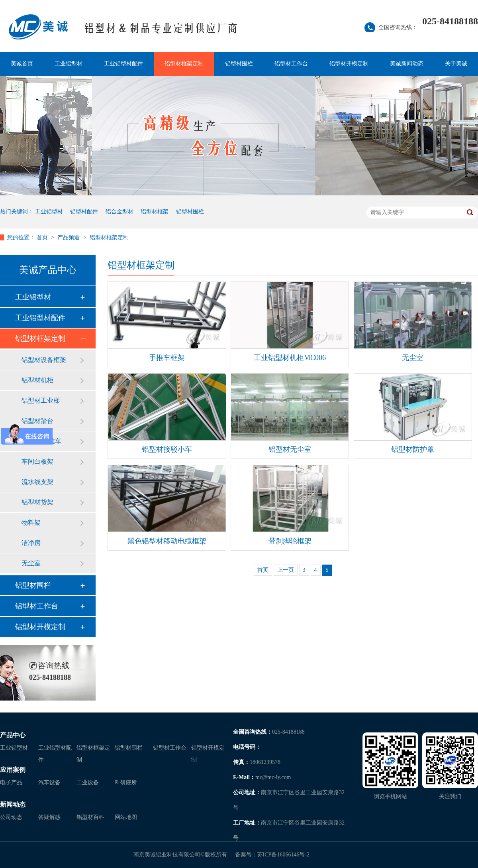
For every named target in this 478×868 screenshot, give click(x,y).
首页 (43, 237)
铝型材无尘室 (290, 449)
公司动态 (11, 817)
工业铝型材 (69, 64)
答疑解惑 (49, 817)
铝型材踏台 (37, 421)
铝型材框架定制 (184, 64)
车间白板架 (37, 462)
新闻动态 (13, 804)
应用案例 (13, 770)
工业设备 (88, 782)
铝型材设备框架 (44, 360)
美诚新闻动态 (407, 64)
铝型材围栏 (239, 64)
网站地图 (126, 817)
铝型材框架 (155, 212)
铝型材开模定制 (349, 64)
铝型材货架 (37, 502)
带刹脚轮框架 (290, 541)
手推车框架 (167, 358)
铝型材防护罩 (413, 449)
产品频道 (69, 237)
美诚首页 (22, 64)
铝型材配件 (84, 212)
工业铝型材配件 (123, 64)
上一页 (286, 570)
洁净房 (31, 543)
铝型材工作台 (291, 64)
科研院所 (126, 782)
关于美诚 (456, 64)
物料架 (31, 523)
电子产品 (11, 782)
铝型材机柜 (37, 380)
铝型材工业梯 (41, 401)
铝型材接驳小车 (167, 449)
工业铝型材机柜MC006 (290, 358)
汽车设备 (49, 782)
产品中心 (13, 735)
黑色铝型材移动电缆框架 (167, 541)
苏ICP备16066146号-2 (283, 855)
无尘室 (31, 563)
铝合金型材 (119, 212)
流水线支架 (37, 482)
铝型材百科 (90, 817)
